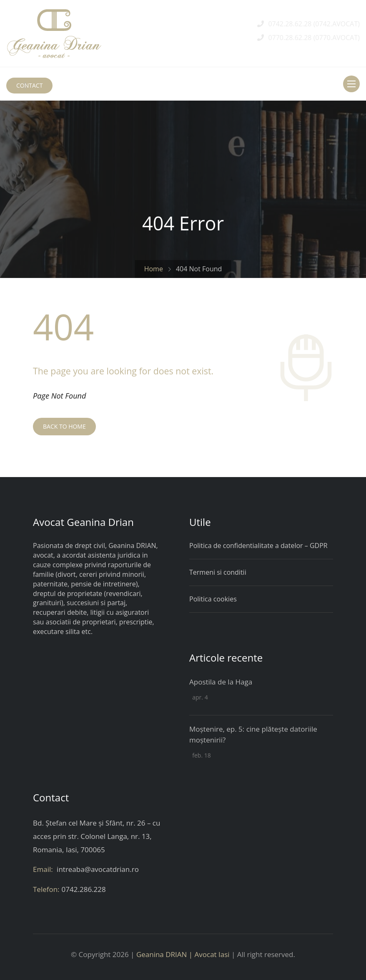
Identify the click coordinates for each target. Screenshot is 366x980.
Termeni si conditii (218, 572)
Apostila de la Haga (221, 682)
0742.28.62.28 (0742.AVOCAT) (314, 24)
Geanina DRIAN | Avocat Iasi (183, 954)
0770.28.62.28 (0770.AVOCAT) (314, 38)
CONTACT (29, 85)
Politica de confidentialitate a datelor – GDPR (258, 546)
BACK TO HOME (64, 426)
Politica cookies (213, 599)
